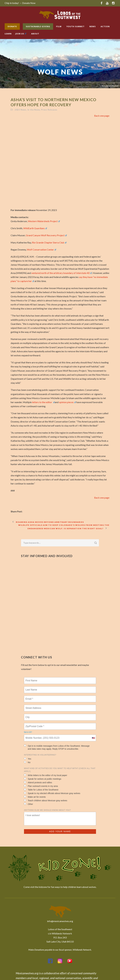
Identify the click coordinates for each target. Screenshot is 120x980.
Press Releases (49, 110)
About (35, 34)
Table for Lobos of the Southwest (41, 790)
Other (28, 804)
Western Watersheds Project (44, 221)
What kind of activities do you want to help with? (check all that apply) (60, 770)
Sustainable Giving (38, 26)
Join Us (21, 34)
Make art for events (35, 797)
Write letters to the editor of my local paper (46, 775)
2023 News (20, 110)
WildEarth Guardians (35, 228)
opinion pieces (67, 402)
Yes (28, 759)
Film (59, 26)
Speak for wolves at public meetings (43, 779)
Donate (12, 26)
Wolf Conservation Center (41, 250)
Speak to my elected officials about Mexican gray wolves (52, 793)
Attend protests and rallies (38, 782)
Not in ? (28, 732)
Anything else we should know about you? (47, 810)
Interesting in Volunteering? (40, 755)
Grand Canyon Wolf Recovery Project (46, 235)
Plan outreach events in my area (41, 786)
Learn (8, 34)
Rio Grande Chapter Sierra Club (49, 242)
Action (105, 26)
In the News (34, 110)
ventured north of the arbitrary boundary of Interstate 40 (62, 273)
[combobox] (93, 738)
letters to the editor (43, 402)
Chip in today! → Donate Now (20, 3)
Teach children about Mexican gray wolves (46, 800)
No (27, 762)
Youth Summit (75, 26)
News (93, 26)
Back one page (102, 116)
